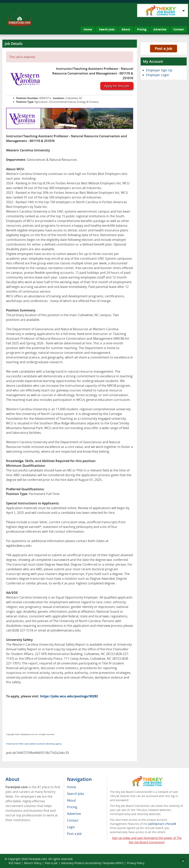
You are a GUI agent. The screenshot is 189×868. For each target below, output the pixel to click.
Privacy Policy (136, 863)
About (126, 29)
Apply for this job (117, 86)
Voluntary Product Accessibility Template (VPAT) (92, 863)
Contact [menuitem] (73, 820)
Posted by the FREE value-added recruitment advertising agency (34, 744)
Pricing (142, 29)
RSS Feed (15, 863)
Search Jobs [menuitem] (76, 794)
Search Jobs (107, 29)
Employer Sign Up (159, 70)
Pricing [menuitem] (72, 807)
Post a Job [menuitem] (74, 834)
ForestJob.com (38, 859)
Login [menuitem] (71, 827)
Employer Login (158, 75)
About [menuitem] (71, 800)
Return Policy (33, 863)
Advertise (160, 29)
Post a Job (164, 48)
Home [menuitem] (71, 787)
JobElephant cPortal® (162, 824)
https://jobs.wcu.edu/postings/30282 (69, 696)
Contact (179, 29)
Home (88, 29)
